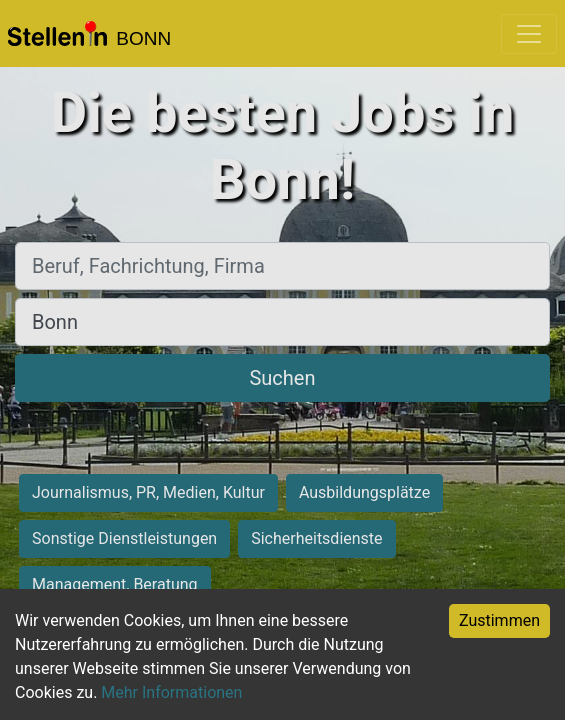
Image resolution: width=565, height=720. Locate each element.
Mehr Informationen (171, 692)
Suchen (282, 378)
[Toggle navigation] (529, 34)
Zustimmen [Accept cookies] (499, 620)
